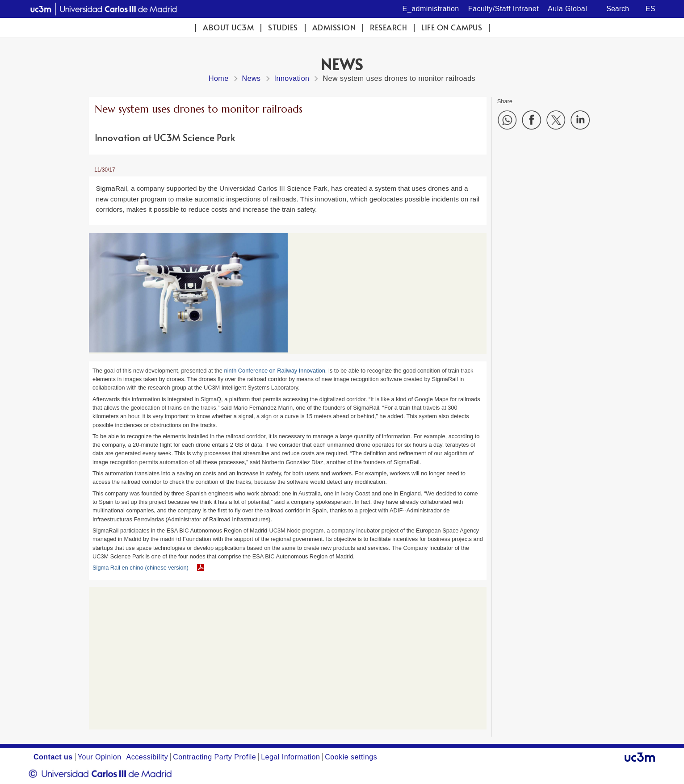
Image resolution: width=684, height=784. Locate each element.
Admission (334, 27)
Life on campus (452, 27)
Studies (283, 27)
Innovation (292, 78)
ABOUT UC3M (228, 27)
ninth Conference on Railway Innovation (275, 371)
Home (219, 78)
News (252, 78)
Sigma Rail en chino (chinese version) (141, 568)
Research (388, 27)
